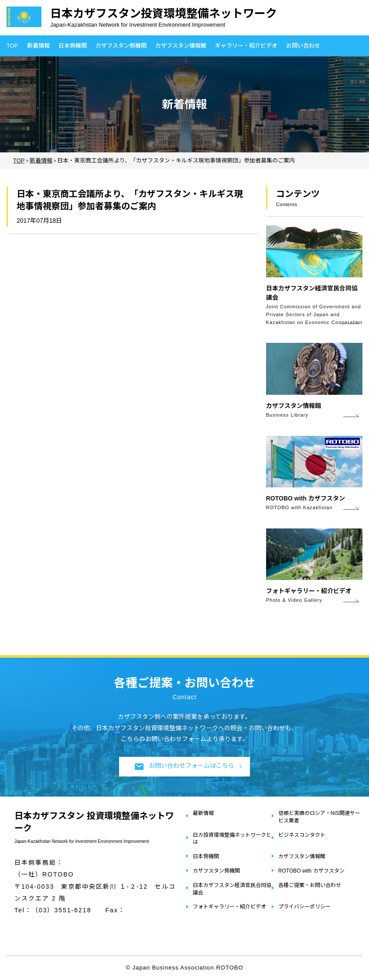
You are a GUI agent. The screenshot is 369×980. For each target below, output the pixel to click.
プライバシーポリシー (304, 907)
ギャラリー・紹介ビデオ (246, 46)
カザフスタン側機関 (121, 46)
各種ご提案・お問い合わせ (310, 885)
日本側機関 (73, 46)
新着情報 (38, 46)
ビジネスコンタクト (302, 835)
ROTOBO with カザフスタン (311, 871)
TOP (12, 46)
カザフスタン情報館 (181, 46)
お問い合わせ (303, 46)
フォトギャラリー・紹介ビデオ (229, 907)
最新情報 (203, 813)
